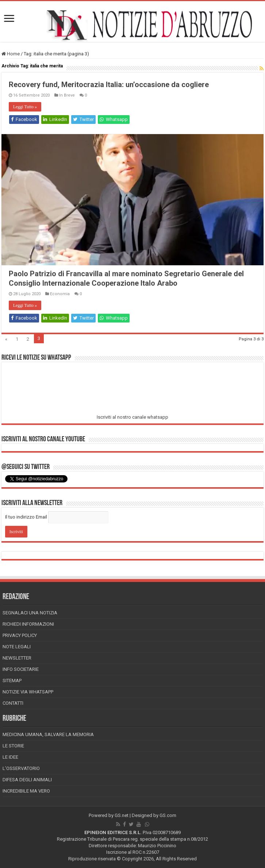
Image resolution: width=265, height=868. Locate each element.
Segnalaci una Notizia (30, 613)
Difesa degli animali (27, 780)
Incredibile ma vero (26, 791)
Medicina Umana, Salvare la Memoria (48, 734)
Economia (60, 294)
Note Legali (17, 647)
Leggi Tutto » (25, 107)
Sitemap (12, 681)
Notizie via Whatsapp (28, 692)
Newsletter (17, 658)
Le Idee (10, 757)
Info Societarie (21, 669)
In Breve (67, 95)
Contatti (13, 703)
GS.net (122, 815)
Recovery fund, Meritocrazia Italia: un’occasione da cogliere (109, 85)
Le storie (13, 746)
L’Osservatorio (21, 768)
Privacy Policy (20, 635)
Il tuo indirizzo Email (26, 517)
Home (11, 54)
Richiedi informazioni (28, 624)
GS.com (168, 815)
